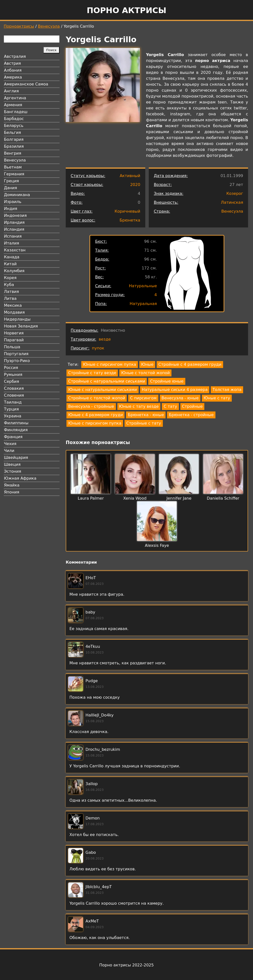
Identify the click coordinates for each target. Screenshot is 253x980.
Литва (10, 298)
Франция (13, 437)
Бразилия (14, 146)
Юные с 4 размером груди (95, 415)
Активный (130, 176)
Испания (13, 236)
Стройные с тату (144, 423)
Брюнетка (130, 220)
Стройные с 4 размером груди (190, 364)
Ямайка (12, 485)
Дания (11, 188)
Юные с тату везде (139, 406)
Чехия (10, 444)
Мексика (13, 305)
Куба (9, 285)
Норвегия (14, 333)
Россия (11, 368)
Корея (10, 278)
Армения (13, 105)
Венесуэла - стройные (91, 406)
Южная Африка (20, 478)
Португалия (16, 354)
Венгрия (13, 153)
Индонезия (15, 215)
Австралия (15, 56)
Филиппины (16, 423)
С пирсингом (143, 398)
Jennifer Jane (179, 498)
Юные (147, 364)
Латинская (232, 202)
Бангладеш (16, 112)
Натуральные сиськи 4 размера (175, 390)
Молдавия (14, 312)
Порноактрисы (19, 26)
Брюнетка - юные (146, 415)
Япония (12, 492)
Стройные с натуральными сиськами (107, 381)
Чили (9, 451)
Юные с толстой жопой (145, 373)
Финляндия (16, 430)
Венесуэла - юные (180, 398)
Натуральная (143, 304)
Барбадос (14, 119)
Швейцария (16, 458)
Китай (10, 264)
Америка (13, 77)
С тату (170, 406)
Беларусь (14, 126)
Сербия (11, 381)
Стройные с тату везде (92, 373)
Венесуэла (49, 26)
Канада (12, 257)
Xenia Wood (135, 498)
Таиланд (13, 402)
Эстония (13, 471)
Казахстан (15, 250)
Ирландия (14, 222)
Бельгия (12, 133)
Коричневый (127, 211)
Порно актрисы (126, 10)
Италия (11, 243)
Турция (11, 409)
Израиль (13, 202)
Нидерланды (17, 319)
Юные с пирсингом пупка (110, 364)
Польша (12, 347)
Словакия (14, 388)
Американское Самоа (26, 84)
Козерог (235, 194)
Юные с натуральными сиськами (103, 390)
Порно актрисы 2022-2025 (126, 965)
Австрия (12, 63)
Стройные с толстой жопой (97, 398)
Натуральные (143, 286)
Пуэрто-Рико (17, 361)
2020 (135, 185)
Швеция (12, 464)
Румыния (13, 375)
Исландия (14, 229)
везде (105, 339)
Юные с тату (217, 398)
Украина (13, 416)
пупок (98, 348)
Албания (13, 70)
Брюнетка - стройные (191, 415)
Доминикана (17, 195)
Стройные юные (167, 381)
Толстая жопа (227, 390)
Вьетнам (13, 167)
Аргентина (15, 98)
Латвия (11, 292)
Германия (14, 174)
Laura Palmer (91, 498)
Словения (14, 395)
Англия (11, 91)
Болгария (14, 139)
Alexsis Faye (157, 545)
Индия (11, 209)
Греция (11, 181)
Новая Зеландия (21, 326)
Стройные (192, 406)
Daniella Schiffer (223, 498)
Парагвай (14, 340)
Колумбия (14, 271)
